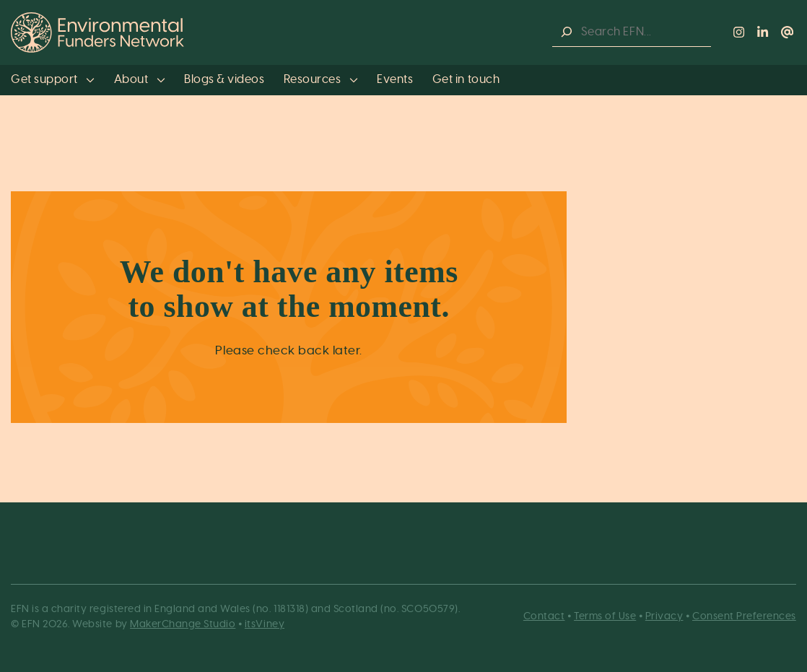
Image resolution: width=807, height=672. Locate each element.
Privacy (664, 616)
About (140, 80)
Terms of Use (605, 616)
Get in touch (466, 80)
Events (395, 80)
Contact (544, 616)
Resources (321, 80)
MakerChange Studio (183, 624)
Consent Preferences (744, 616)
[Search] (567, 32)
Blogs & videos (224, 80)
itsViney (265, 624)
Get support (53, 80)
